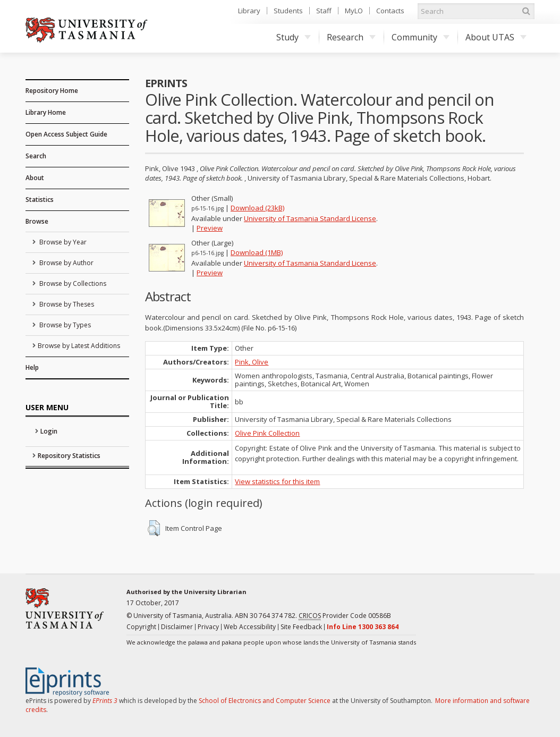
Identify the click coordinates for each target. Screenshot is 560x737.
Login (49, 431)
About (35, 178)
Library (249, 11)
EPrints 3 (105, 701)
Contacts (390, 11)
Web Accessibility (250, 627)
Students (288, 11)
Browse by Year (62, 242)
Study (294, 37)
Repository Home (52, 91)
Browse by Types (64, 325)
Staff (324, 11)
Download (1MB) (257, 252)
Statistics (40, 200)
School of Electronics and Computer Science (265, 701)
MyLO (354, 11)
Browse (37, 221)
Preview (210, 228)
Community (421, 37)
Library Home (46, 112)
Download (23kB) (257, 208)
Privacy (208, 627)
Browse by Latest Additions (79, 346)
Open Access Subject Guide (66, 134)
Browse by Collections (72, 283)
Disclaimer (177, 627)
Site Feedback (301, 627)
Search (36, 156)
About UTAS (496, 37)
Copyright (141, 627)
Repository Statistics (69, 456)
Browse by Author (66, 263)
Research (351, 37)
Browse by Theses (66, 304)
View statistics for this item (277, 481)
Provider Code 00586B (345, 616)
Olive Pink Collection (267, 433)
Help (32, 367)
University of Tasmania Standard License (310, 218)
